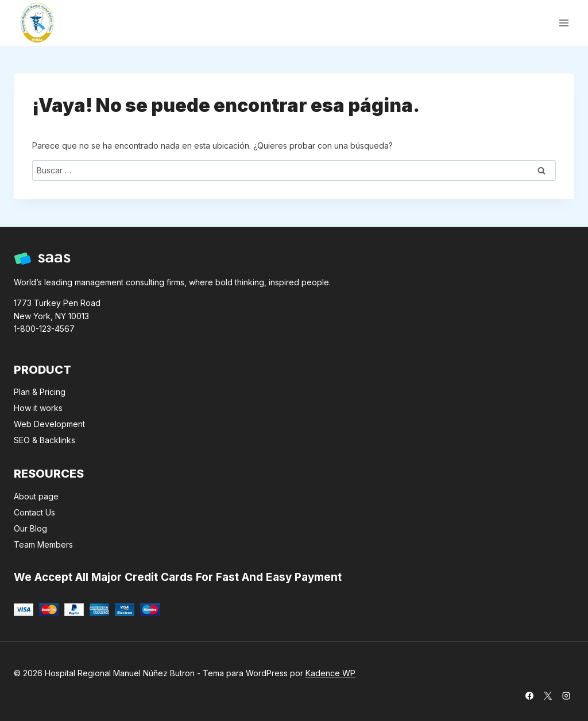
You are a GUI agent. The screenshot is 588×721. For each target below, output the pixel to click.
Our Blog (30, 528)
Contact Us (34, 512)
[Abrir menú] (564, 23)
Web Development (49, 424)
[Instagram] (566, 696)
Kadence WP (330, 673)
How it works (38, 408)
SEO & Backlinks (45, 440)
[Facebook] (529, 696)
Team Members (43, 544)
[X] (548, 696)
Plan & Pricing (40, 392)
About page (36, 496)
